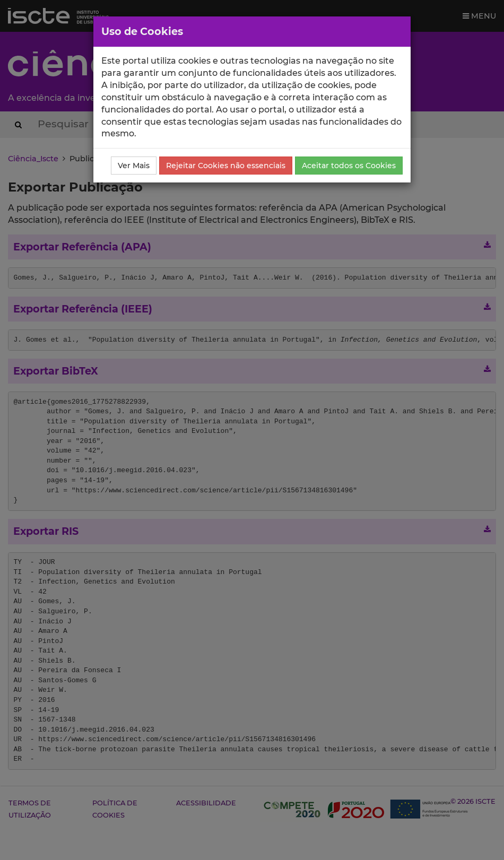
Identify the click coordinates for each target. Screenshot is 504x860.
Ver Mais (134, 166)
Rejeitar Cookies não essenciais (226, 166)
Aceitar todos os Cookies (349, 166)
